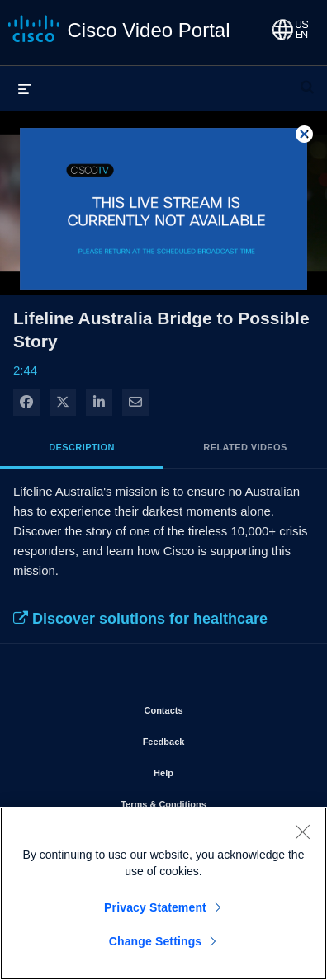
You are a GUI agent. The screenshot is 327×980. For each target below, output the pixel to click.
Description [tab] (82, 447)
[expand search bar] (307, 80)
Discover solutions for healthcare (140, 619)
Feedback (211, 738)
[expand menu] (25, 88)
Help (211, 770)
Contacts (210, 707)
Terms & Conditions (211, 801)
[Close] (302, 836)
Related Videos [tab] (245, 447)
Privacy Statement (155, 912)
